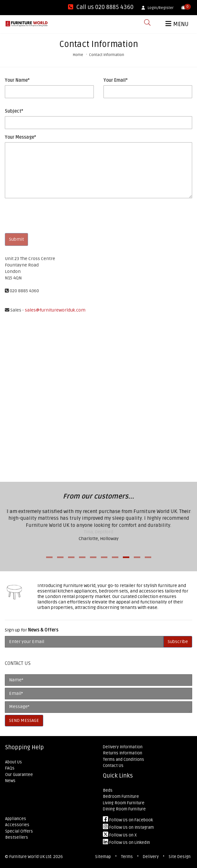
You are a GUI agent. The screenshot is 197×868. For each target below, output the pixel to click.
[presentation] (54, 216)
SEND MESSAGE (24, 720)
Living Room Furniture (124, 803)
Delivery (151, 857)
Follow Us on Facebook (128, 820)
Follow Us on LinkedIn (126, 843)
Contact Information (107, 55)
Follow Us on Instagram (128, 827)
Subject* (14, 111)
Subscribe (178, 642)
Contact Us (113, 766)
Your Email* (116, 80)
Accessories (17, 825)
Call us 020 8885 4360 (101, 7)
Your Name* (17, 80)
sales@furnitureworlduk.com (55, 310)
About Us (14, 762)
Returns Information (123, 753)
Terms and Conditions (123, 760)
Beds (108, 790)
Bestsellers (17, 837)
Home (78, 55)
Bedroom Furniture (121, 797)
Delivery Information (123, 747)
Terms (127, 857)
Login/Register (158, 8)
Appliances (16, 819)
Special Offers (19, 831)
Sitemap (103, 857)
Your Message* (20, 137)
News (10, 781)
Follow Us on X (120, 835)
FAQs (10, 768)
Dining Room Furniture (124, 809)
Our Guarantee (19, 775)
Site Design (180, 857)
